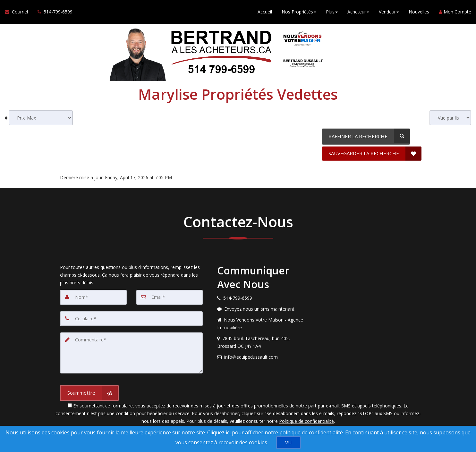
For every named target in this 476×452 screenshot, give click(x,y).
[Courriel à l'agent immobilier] (19, 13)
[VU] (288, 443)
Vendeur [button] (389, 13)
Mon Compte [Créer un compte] (455, 13)
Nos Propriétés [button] (299, 13)
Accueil (265, 13)
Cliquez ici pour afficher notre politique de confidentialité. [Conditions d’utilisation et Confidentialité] (276, 432)
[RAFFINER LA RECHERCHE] (366, 136)
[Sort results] (41, 118)
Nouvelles (419, 13)
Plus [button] (332, 13)
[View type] (450, 118)
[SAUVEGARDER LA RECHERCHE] (372, 152)
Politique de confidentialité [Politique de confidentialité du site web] (306, 419)
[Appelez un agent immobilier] (53, 13)
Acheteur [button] (358, 13)
